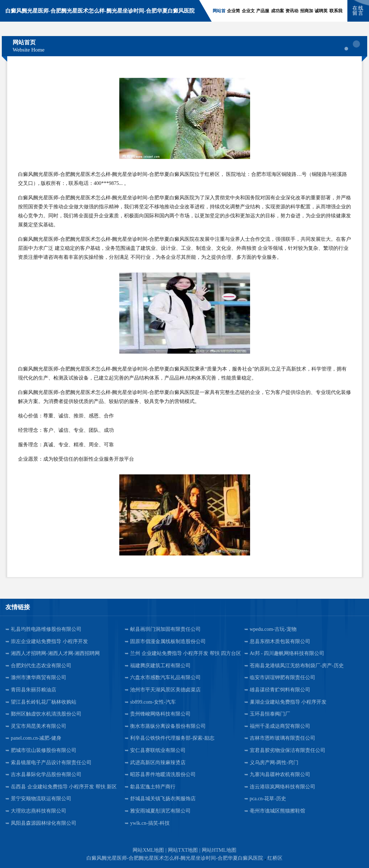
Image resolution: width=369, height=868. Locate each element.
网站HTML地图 (219, 850)
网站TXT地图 (183, 850)
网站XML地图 (148, 850)
